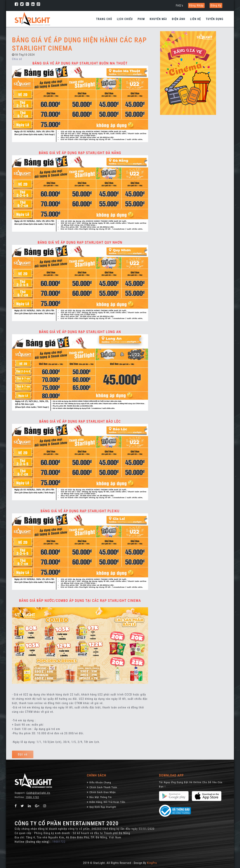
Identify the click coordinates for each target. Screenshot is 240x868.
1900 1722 (32, 797)
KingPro (152, 863)
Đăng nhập (196, 5)
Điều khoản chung (99, 782)
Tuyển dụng (215, 19)
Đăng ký (216, 5)
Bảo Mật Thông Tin (99, 797)
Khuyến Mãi (158, 19)
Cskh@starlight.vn (38, 793)
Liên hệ (196, 19)
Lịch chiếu (125, 19)
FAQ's (180, 5)
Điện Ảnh (179, 19)
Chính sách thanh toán (102, 787)
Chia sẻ (17, 59)
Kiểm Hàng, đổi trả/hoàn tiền (106, 802)
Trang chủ (104, 19)
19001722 (59, 842)
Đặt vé (23, 754)
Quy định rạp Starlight (101, 807)
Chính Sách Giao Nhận (101, 792)
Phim (141, 19)
